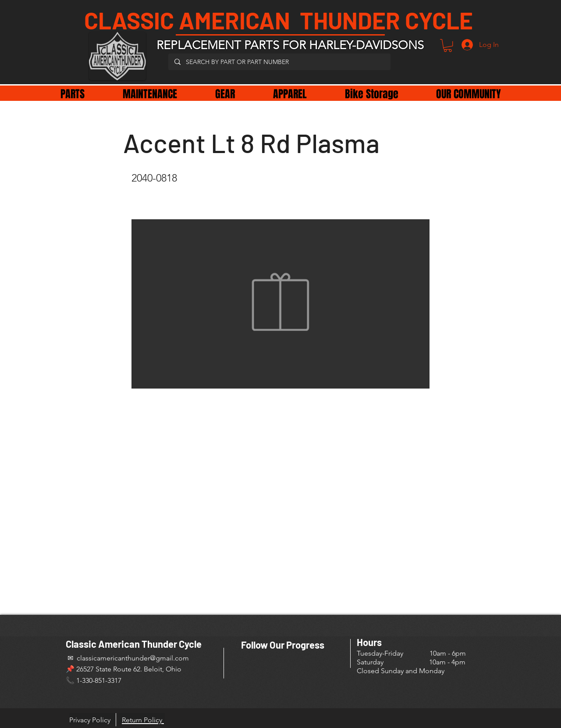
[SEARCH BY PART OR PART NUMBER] (279, 62)
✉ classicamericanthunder (108, 658)
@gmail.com (169, 658)
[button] (448, 45)
